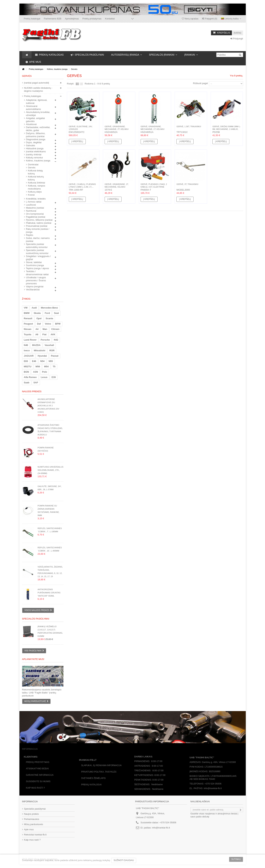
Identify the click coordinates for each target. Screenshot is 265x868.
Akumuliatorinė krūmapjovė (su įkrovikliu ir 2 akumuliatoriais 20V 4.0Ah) (48, 406)
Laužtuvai (31, 205)
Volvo (48, 324)
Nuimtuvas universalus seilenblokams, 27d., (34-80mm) (51, 470)
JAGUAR (29, 356)
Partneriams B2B (53, 19)
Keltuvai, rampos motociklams (37, 187)
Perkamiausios (32, 819)
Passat (55, 356)
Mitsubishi (40, 350)
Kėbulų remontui (34, 158)
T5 (54, 366)
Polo (45, 372)
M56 (38, 366)
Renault (28, 318)
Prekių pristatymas (92, 19)
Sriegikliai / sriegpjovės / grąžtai (38, 258)
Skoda (37, 313)
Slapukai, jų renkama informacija (101, 765)
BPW (58, 324)
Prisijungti (237, 39)
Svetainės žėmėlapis (93, 778)
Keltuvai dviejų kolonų (35, 172)
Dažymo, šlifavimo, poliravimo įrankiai (36, 135)
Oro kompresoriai (35, 214)
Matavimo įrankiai (35, 208)
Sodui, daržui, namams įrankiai (38, 240)
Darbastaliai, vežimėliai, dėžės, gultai (38, 129)
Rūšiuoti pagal (200, 83)
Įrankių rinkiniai (34, 155)
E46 (34, 361)
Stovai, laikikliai (34, 262)
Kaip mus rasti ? (35, 788)
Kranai (31, 195)
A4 (37, 329)
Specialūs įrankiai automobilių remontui (37, 246)
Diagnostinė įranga (36, 139)
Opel (39, 318)
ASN (35, 372)
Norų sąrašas (190, 19)
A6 (37, 334)
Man (45, 329)
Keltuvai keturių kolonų (36, 178)
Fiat (44, 334)
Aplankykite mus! (33, 659)
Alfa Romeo (30, 377)
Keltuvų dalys (35, 192)
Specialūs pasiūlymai (36, 619)
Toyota (28, 334)
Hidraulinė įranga (35, 148)
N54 (42, 361)
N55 (51, 361)
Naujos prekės (32, 391)
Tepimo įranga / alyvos (38, 268)
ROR (52, 350)
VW (26, 308)
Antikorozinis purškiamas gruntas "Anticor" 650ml (49, 593)
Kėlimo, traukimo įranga (38, 161)
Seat (56, 313)
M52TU (28, 366)
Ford (47, 313)
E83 (26, 361)
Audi (34, 308)
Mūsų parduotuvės (34, 824)
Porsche (45, 340)
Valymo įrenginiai (35, 287)
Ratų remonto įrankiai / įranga (38, 230)
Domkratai (33, 164)
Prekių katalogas (33, 96)
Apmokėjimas (72, 19)
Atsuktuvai (31, 124)
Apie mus (29, 829)
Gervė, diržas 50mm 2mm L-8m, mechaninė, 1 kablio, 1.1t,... (227, 129)
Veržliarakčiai (33, 290)
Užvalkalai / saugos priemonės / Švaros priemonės (36, 280)
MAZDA (36, 345)
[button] (126, 55)
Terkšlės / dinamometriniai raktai (37, 273)
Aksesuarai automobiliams (34, 108)
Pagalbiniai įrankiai (36, 217)
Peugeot (28, 324)
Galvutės (31, 145)
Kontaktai (110, 19)
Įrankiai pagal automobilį (37, 83)
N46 (26, 345)
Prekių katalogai (32, 19)
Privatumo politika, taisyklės (99, 772)
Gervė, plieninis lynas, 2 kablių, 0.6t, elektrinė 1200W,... (154, 187)
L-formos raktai (34, 202)
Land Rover (30, 340)
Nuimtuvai (31, 211)
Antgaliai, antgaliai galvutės (35, 120)
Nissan (28, 329)
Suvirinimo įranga (35, 265)
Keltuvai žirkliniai (37, 183)
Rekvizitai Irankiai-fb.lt (35, 835)
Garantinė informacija (40, 775)
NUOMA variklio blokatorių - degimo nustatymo (38, 89)
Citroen (55, 329)
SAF (36, 383)
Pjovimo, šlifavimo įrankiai (39, 220)
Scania (49, 318)
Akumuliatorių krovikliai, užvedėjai (38, 114)
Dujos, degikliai (34, 142)
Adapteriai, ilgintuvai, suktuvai (37, 102)
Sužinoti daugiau (124, 860)
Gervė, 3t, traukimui (187, 184)
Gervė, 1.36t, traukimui (189, 126)
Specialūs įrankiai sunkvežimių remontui (37, 252)
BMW (27, 313)
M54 (46, 366)
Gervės (32, 168)
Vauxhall (49, 345)
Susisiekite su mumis (38, 781)
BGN (26, 372)
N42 (56, 340)
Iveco (27, 350)
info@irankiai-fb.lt (161, 828)
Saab (27, 383)
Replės (30, 235)
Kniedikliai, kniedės (36, 199)
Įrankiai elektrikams (36, 151)
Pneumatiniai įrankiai (37, 226)
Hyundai (42, 356)
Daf (39, 324)
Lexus (44, 377)
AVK (53, 334)
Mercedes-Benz (49, 308)
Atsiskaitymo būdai (37, 769)
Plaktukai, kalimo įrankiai (39, 223)
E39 (54, 377)
